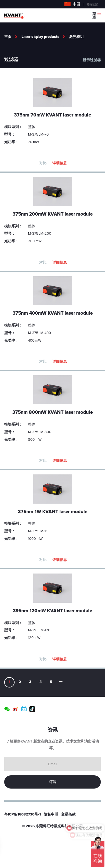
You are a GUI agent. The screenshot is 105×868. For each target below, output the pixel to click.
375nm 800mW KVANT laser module (53, 412)
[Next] (61, 682)
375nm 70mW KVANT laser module (53, 115)
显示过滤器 (92, 60)
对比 (43, 163)
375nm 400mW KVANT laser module (53, 313)
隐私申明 (51, 814)
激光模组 (76, 37)
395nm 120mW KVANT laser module (53, 611)
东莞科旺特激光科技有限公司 (59, 826)
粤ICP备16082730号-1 (23, 814)
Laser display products (40, 37)
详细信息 (60, 163)
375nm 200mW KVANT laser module (53, 214)
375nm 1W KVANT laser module (53, 512)
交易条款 (68, 814)
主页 (8, 37)
